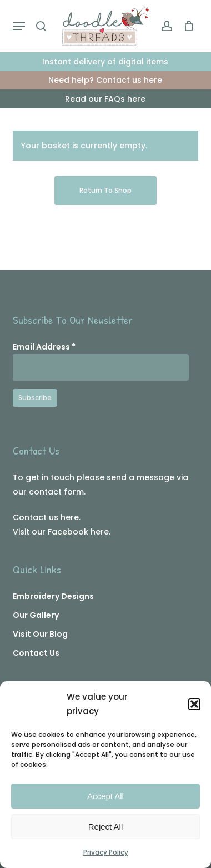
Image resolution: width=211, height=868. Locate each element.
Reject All (106, 827)
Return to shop (105, 190)
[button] (194, 704)
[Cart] (186, 26)
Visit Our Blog (40, 634)
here (70, 517)
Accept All (105, 796)
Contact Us (36, 653)
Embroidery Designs (53, 596)
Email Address (44, 347)
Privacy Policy (106, 852)
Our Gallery (36, 615)
